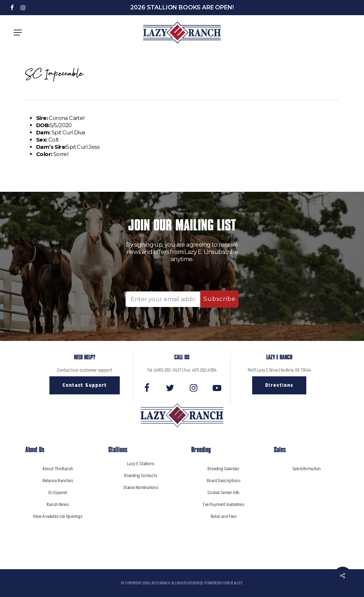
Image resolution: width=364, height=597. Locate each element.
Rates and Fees (224, 516)
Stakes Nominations (141, 487)
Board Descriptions (223, 481)
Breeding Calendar (223, 469)
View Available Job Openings (58, 516)
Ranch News (58, 504)
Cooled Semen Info (223, 492)
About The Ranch (58, 469)
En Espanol (58, 492)
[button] (18, 33)
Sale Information (306, 469)
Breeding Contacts (141, 475)
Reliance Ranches (58, 481)
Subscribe (220, 299)
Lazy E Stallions (141, 464)
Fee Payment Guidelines (223, 504)
